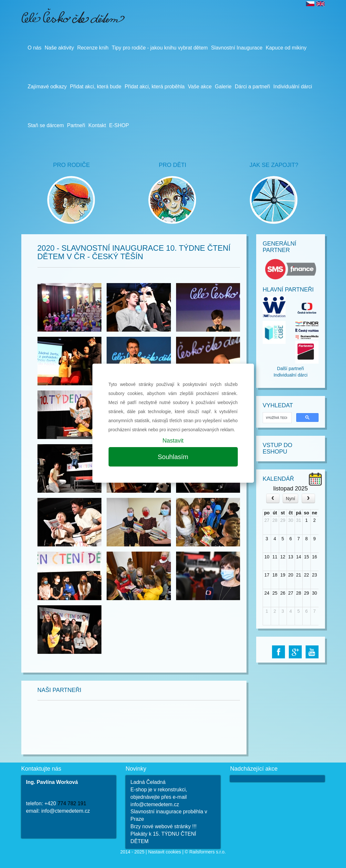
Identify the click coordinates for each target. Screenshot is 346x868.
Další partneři (291, 368)
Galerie (223, 87)
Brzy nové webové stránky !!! (164, 826)
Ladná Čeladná (148, 782)
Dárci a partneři (252, 87)
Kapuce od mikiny (286, 48)
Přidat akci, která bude (95, 87)
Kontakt (97, 125)
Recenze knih (93, 48)
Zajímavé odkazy (47, 87)
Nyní (291, 499)
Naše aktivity (59, 48)
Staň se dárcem (46, 125)
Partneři (76, 125)
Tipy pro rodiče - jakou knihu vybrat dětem (160, 48)
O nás (35, 48)
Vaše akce (200, 87)
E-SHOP (119, 125)
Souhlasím (173, 457)
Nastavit (173, 441)
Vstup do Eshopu (278, 448)
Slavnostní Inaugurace (237, 48)
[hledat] (277, 418)
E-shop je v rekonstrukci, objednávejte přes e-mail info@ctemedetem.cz (159, 797)
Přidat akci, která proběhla (155, 87)
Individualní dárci (291, 375)
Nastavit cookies (164, 852)
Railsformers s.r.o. (208, 852)
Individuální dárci (293, 87)
